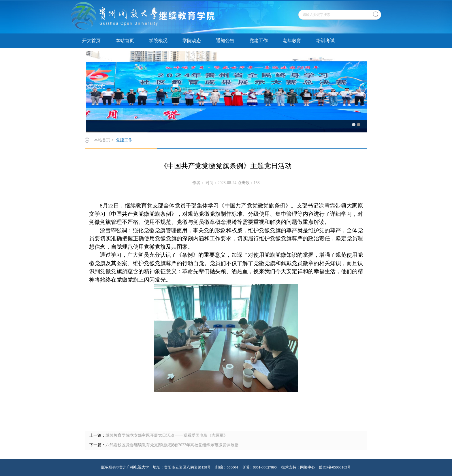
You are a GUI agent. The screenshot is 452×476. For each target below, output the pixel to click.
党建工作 (259, 41)
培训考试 (325, 41)
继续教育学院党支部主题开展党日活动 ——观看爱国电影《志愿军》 (167, 435)
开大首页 (91, 41)
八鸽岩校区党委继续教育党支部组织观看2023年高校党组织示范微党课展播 (172, 445)
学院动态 (192, 41)
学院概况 (158, 41)
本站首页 (125, 41)
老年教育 (292, 41)
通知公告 (225, 41)
